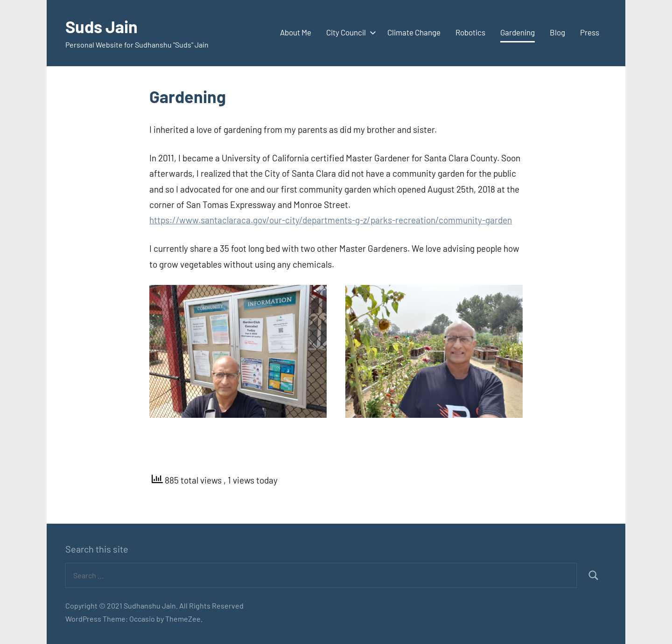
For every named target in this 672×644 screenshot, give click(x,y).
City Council (349, 32)
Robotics (470, 32)
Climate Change (414, 32)
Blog (557, 32)
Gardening (518, 32)
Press (590, 32)
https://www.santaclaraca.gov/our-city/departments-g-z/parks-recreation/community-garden (331, 220)
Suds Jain (101, 26)
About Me (296, 32)
